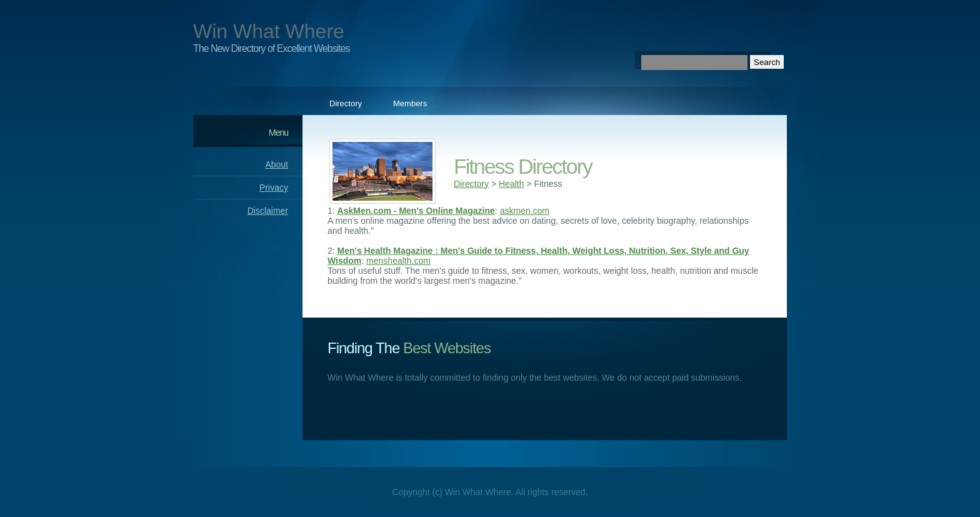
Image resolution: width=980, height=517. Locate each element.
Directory (346, 103)
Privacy (274, 188)
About (277, 164)
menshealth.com (398, 261)
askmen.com (525, 211)
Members (410, 103)
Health (511, 184)
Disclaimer (268, 211)
